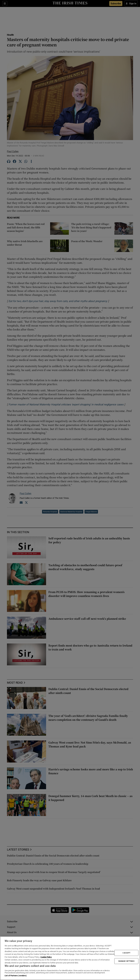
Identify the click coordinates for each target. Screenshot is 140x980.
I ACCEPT (126, 953)
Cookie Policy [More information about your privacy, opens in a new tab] (46, 957)
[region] (70, 958)
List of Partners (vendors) (16, 976)
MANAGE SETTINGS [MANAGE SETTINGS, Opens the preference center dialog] (126, 961)
